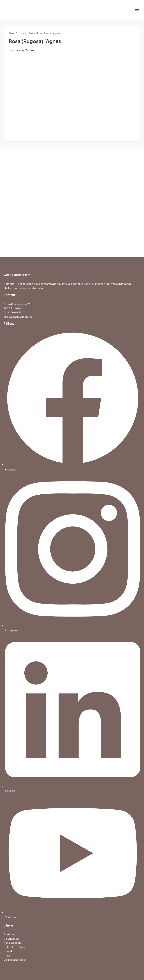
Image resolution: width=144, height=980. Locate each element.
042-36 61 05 (12, 312)
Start (11, 33)
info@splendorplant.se (18, 317)
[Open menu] (137, 9)
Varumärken (11, 938)
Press (7, 955)
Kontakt (9, 951)
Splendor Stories (14, 947)
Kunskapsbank (13, 943)
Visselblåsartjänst (15, 960)
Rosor (32, 33)
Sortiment (21, 33)
